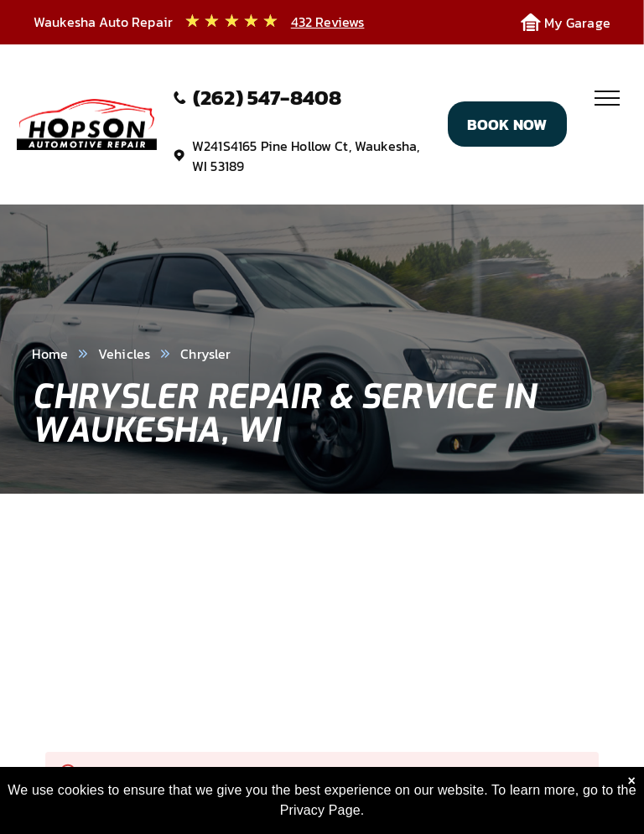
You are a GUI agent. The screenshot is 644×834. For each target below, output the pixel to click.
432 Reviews (328, 22)
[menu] (607, 98)
